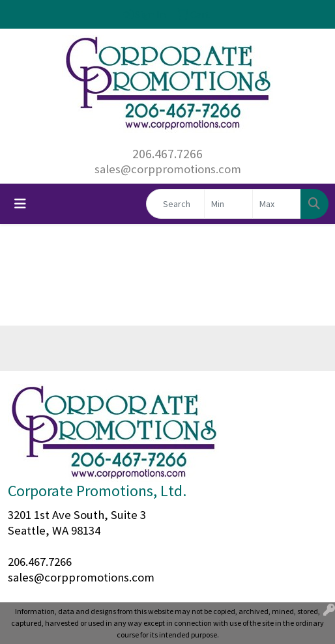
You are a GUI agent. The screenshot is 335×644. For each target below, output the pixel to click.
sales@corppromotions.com (168, 169)
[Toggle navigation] (20, 204)
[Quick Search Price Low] (228, 204)
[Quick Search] (175, 204)
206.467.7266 (167, 153)
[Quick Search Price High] (277, 204)
